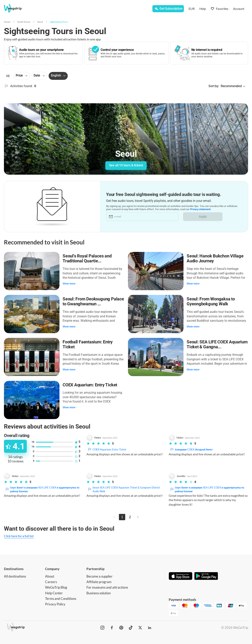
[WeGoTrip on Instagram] (102, 628)
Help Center (54, 593)
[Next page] (138, 517)
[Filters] (8, 76)
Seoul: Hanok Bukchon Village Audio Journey (215, 259)
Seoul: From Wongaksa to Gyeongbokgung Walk (211, 301)
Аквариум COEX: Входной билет (191, 450)
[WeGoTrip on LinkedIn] (150, 628)
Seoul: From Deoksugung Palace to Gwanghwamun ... (93, 301)
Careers (51, 582)
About (50, 576)
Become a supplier (100, 576)
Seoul (40, 22)
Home (7, 22)
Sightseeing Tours (59, 22)
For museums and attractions (107, 587)
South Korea (24, 22)
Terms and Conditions (61, 599)
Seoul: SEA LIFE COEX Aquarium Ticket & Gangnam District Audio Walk (124, 489)
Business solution (99, 593)
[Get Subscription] (168, 9)
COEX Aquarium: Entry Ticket (90, 385)
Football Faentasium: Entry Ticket (88, 344)
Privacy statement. (201, 209)
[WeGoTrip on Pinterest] (121, 628)
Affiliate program (99, 582)
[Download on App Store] (181, 576)
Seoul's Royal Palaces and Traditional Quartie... (87, 259)
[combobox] (72, 9)
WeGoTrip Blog (56, 587)
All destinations (15, 576)
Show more (69, 284)
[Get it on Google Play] (206, 576)
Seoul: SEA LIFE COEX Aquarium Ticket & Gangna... (217, 344)
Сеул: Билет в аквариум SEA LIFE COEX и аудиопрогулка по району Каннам (42, 489)
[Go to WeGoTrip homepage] (17, 8)
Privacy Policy (55, 604)
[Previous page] (114, 517)
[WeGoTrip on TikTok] (131, 628)
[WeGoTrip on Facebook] (112, 628)
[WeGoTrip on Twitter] (140, 628)
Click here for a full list (19, 536)
